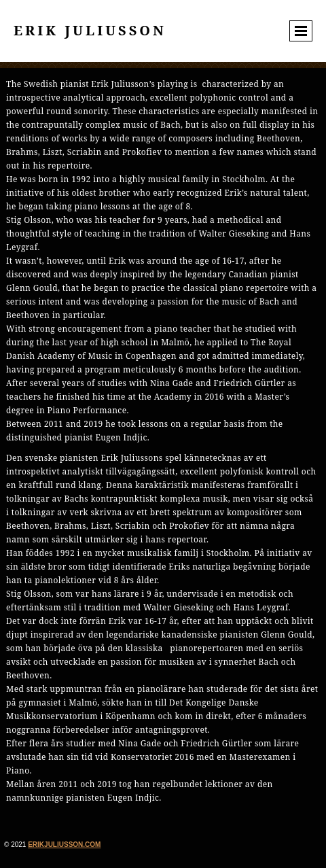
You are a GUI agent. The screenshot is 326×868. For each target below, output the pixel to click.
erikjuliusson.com (64, 845)
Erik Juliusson (90, 30)
